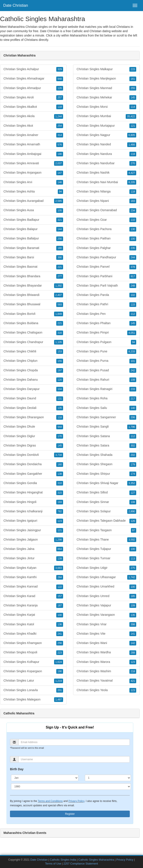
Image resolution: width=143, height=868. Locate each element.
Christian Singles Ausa (33, 210)
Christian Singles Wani (106, 643)
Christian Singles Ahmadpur (33, 88)
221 (60, 267)
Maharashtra (78, 35)
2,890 (132, 511)
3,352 (132, 483)
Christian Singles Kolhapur (33, 662)
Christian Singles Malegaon (33, 700)
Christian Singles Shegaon (106, 464)
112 (133, 314)
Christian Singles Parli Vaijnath (106, 286)
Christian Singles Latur (33, 681)
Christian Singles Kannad (33, 587)
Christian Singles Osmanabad (106, 210)
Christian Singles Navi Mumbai (106, 182)
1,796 (132, 427)
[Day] (108, 778)
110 (133, 220)
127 (133, 493)
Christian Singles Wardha (106, 652)
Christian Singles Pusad (106, 370)
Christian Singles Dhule (33, 427)
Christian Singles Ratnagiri (106, 389)
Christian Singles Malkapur (106, 69)
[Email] (74, 742)
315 (60, 493)
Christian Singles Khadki (33, 634)
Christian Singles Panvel (106, 267)
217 (133, 399)
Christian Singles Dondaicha (33, 464)
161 (133, 79)
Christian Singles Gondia (33, 483)
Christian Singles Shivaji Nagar (106, 483)
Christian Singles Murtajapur (106, 126)
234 (133, 211)
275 (133, 568)
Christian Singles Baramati (33, 248)
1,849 (59, 314)
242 (133, 370)
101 (133, 361)
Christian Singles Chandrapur (33, 342)
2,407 (59, 295)
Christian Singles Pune (106, 352)
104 (60, 389)
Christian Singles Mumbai (106, 116)
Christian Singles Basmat (33, 267)
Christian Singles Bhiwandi (33, 295)
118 (60, 107)
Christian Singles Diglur (33, 436)
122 (60, 587)
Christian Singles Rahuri (106, 380)
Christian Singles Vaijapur (106, 606)
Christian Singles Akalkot (33, 107)
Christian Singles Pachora (106, 229)
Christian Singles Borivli (33, 314)
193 (60, 502)
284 (60, 577)
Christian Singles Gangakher (33, 474)
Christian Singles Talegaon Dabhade (106, 521)
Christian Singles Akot (33, 126)
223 (60, 653)
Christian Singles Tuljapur (106, 549)
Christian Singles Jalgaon (33, 540)
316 (60, 333)
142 (133, 643)
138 (60, 474)
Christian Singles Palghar (106, 248)
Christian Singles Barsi (33, 257)
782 (60, 511)
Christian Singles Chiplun (33, 361)
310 (60, 483)
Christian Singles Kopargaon (33, 671)
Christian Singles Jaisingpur (33, 530)
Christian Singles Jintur (33, 558)
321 (60, 220)
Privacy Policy (76, 801)
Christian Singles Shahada (106, 455)
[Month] (45, 778)
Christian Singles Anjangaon (33, 173)
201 (60, 690)
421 (133, 681)
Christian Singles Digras (33, 446)
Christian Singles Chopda (33, 370)
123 (60, 521)
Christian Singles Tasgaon (106, 530)
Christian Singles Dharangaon (33, 417)
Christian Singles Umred (106, 596)
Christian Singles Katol (33, 624)
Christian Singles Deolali (33, 408)
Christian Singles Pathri (106, 304)
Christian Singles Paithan (106, 239)
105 (60, 211)
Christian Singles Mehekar (106, 98)
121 (60, 530)
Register (70, 814)
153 (60, 352)
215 (133, 69)
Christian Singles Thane (106, 540)
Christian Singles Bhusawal (33, 304)
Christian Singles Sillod (106, 493)
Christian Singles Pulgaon (106, 342)
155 (60, 361)
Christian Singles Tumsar (106, 558)
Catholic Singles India (63, 860)
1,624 (59, 662)
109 (133, 606)
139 (60, 559)
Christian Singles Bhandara (33, 276)
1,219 (59, 681)
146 (60, 182)
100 (60, 615)
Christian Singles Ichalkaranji (33, 511)
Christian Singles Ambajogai (33, 154)
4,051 (132, 333)
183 (133, 201)
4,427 (132, 173)
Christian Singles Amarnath (33, 144)
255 (133, 88)
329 (60, 69)
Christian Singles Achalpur (33, 69)
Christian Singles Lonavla (33, 690)
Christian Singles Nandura (106, 154)
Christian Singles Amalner (33, 135)
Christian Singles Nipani (106, 201)
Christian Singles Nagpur (106, 135)
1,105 (59, 342)
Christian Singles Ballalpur (33, 239)
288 (133, 653)
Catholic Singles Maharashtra (96, 860)
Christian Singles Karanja (33, 606)
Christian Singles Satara (106, 446)
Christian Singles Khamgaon (33, 643)
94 (60, 192)
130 (133, 229)
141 (133, 634)
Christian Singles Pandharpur (106, 257)
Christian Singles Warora (106, 662)
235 (133, 248)
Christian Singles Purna (106, 361)
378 (133, 267)
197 (60, 370)
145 (60, 446)
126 (60, 88)
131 (60, 399)
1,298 (59, 540)
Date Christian (16, 5)
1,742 (132, 577)
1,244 (59, 116)
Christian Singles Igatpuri (33, 521)
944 (60, 427)
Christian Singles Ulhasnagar (106, 577)
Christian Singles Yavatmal (106, 681)
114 (133, 107)
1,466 (132, 145)
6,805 (132, 135)
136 (60, 624)
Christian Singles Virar (106, 624)
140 (133, 408)
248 (133, 286)
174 (133, 474)
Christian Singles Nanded (106, 144)
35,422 (131, 116)
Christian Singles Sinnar (106, 502)
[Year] (71, 787)
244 (133, 257)
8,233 (132, 352)
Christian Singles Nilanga (106, 192)
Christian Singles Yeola (106, 690)
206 (133, 417)
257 (60, 98)
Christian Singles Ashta (33, 192)
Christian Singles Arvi (33, 182)
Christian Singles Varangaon (106, 615)
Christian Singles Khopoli (33, 652)
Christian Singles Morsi (106, 107)
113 (133, 559)
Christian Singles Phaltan (106, 323)
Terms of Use (53, 864)
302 (133, 446)
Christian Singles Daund (33, 398)
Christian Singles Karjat (33, 615)
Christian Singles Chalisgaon (33, 333)
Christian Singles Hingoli (33, 502)
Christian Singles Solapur (106, 511)
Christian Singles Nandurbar (106, 163)
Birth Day (17, 769)
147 (60, 173)
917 (133, 276)
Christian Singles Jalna (33, 549)
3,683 (59, 568)
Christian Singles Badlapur (33, 220)
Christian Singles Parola (106, 295)
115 (133, 305)
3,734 (59, 455)
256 (60, 239)
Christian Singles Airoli (33, 98)
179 (133, 465)
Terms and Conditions (50, 801)
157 (60, 596)
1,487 (59, 700)
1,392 (59, 286)
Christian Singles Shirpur (106, 474)
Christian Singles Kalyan (33, 568)
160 (60, 465)
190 (60, 154)
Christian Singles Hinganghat (33, 493)
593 (60, 305)
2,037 (59, 163)
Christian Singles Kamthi (33, 577)
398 (133, 624)
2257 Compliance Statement (81, 864)
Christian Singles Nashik (106, 173)
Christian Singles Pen (106, 314)
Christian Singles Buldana (33, 323)
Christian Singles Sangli (106, 427)
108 (133, 380)
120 (60, 380)
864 (60, 549)
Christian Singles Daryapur (33, 389)
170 (60, 436)
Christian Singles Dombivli (33, 455)
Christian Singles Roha (106, 398)
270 (133, 163)
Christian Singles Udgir (106, 568)
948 (60, 79)
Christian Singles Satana (106, 436)
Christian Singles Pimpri (106, 333)
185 (133, 596)
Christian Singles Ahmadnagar (33, 79)
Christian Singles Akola (33, 116)
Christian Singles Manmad (106, 88)
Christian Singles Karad (33, 596)
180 (60, 248)
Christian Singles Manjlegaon (106, 79)
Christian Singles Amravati (33, 163)
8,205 (132, 182)
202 (133, 455)
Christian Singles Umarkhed (106, 587)
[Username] (74, 759)
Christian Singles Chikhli (33, 352)
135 (60, 408)
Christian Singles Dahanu (33, 380)
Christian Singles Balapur (33, 229)
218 (133, 671)
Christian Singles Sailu (106, 408)
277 (60, 276)
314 (60, 135)
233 (133, 389)
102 (133, 295)
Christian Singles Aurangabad (33, 201)
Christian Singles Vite (106, 634)
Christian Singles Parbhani (106, 276)
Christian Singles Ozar (106, 220)
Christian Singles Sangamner (106, 417)
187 (60, 606)
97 (134, 530)
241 (60, 634)
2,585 (59, 201)
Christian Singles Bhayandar (33, 286)
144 (60, 229)
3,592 (132, 540)
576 (60, 145)
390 (60, 257)
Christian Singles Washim (106, 671)
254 (60, 126)
